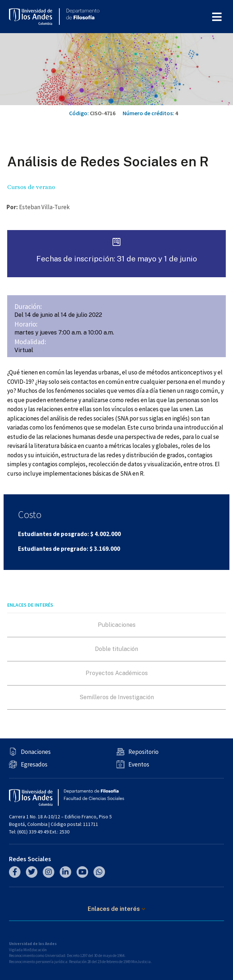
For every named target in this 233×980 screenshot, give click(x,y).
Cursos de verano (31, 187)
